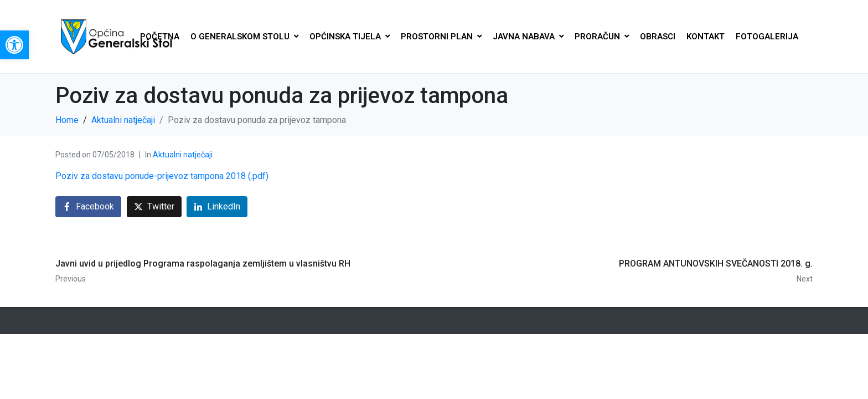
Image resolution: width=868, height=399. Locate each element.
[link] (14, 45)
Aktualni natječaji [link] (183, 155)
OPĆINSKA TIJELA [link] (350, 37)
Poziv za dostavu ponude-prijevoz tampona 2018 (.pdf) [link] (162, 176)
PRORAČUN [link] (602, 37)
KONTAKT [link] (706, 37)
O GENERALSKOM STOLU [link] (244, 37)
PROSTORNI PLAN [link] (441, 37)
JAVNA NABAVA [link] (528, 37)
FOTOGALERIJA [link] (767, 37)
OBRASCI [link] (658, 37)
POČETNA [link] (160, 37)
